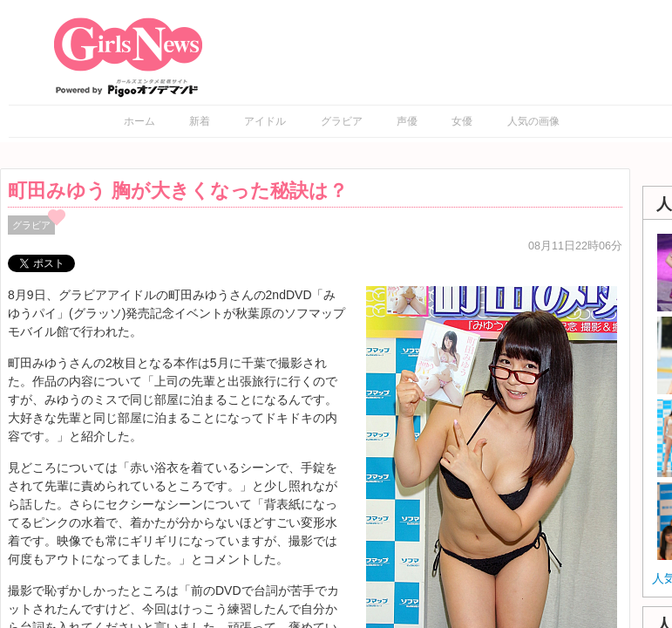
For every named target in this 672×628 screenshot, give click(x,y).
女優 (462, 121)
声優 (407, 121)
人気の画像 (533, 121)
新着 (200, 121)
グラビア (342, 121)
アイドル (265, 121)
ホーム (139, 121)
